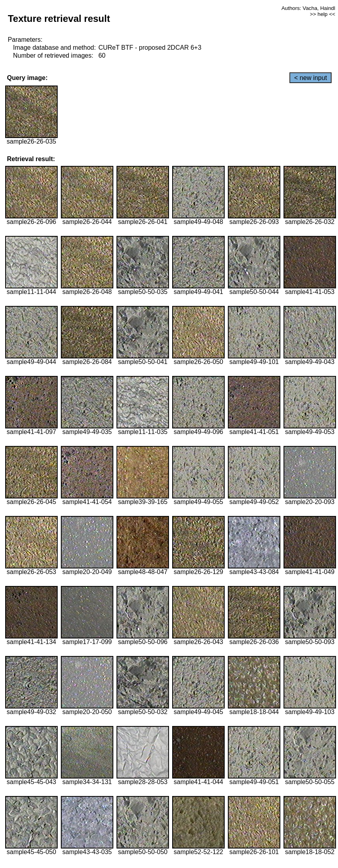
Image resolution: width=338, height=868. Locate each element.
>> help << (322, 14)
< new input (311, 78)
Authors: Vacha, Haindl (308, 8)
